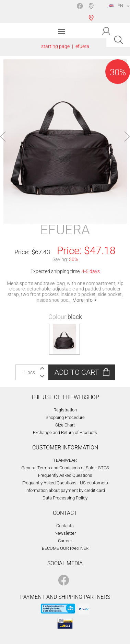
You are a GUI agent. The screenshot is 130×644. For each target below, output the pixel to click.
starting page (55, 46)
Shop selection (92, 12)
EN (116, 6)
